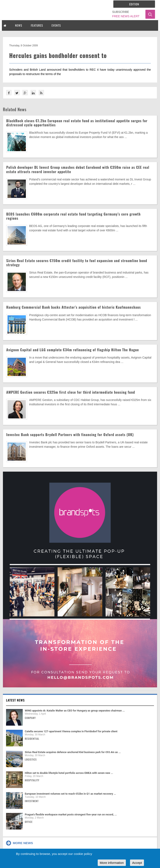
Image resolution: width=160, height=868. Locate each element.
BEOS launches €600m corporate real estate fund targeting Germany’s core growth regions (73, 216)
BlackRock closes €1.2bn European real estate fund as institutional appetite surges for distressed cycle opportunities (77, 123)
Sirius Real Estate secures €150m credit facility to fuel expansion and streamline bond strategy (77, 263)
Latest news (15, 700)
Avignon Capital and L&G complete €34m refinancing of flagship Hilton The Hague (73, 350)
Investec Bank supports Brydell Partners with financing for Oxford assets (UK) (70, 435)
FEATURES (37, 25)
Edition (134, 4)
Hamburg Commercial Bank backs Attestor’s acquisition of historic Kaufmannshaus (74, 307)
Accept (137, 863)
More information (112, 863)
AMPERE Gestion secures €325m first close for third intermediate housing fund (71, 392)
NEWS (19, 25)
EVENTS (56, 25)
